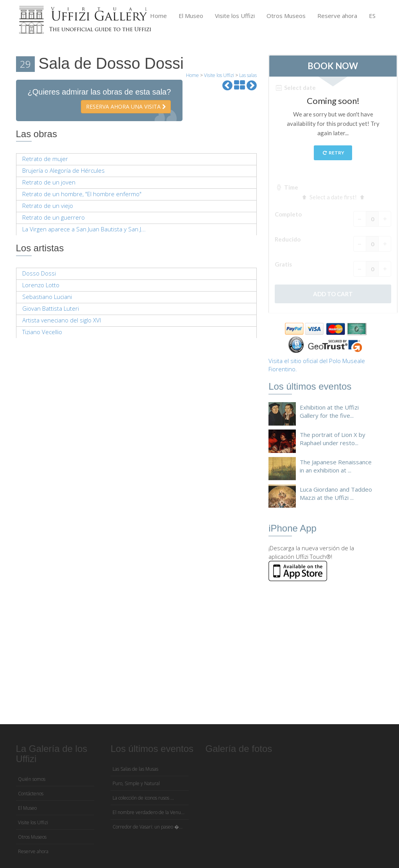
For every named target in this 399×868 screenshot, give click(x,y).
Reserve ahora (337, 16)
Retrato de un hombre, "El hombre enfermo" (82, 194)
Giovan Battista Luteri (51, 308)
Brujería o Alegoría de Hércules (64, 170)
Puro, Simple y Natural (136, 783)
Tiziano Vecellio (42, 332)
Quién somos (32, 779)
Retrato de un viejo (48, 206)
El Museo (191, 16)
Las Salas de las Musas (135, 769)
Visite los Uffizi (235, 16)
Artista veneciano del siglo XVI (62, 320)
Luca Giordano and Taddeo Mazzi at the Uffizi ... (336, 493)
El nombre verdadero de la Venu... (149, 812)
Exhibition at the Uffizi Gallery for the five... (329, 411)
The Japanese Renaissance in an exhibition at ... (336, 466)
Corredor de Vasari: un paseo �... (148, 827)
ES (372, 16)
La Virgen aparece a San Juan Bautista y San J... (84, 229)
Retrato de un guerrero (54, 217)
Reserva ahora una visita (126, 106)
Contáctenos (31, 794)
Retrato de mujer (45, 159)
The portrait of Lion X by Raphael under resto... (333, 439)
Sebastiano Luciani (47, 297)
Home (158, 16)
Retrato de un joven (49, 182)
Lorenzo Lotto (41, 285)
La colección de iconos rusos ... (143, 798)
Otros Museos (286, 16)
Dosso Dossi (39, 273)
